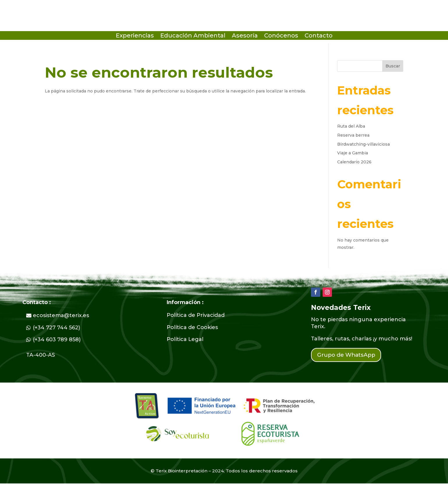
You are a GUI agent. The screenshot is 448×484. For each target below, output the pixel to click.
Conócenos (281, 36)
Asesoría (245, 36)
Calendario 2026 (354, 162)
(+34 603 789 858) (57, 340)
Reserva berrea (353, 135)
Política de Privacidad (196, 315)
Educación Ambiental (193, 36)
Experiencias (135, 36)
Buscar (393, 66)
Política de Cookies (192, 327)
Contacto (319, 36)
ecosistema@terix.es (61, 315)
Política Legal (185, 339)
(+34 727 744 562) (56, 328)
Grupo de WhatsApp (349, 355)
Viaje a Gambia (353, 153)
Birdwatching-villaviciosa (363, 144)
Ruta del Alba (351, 126)
